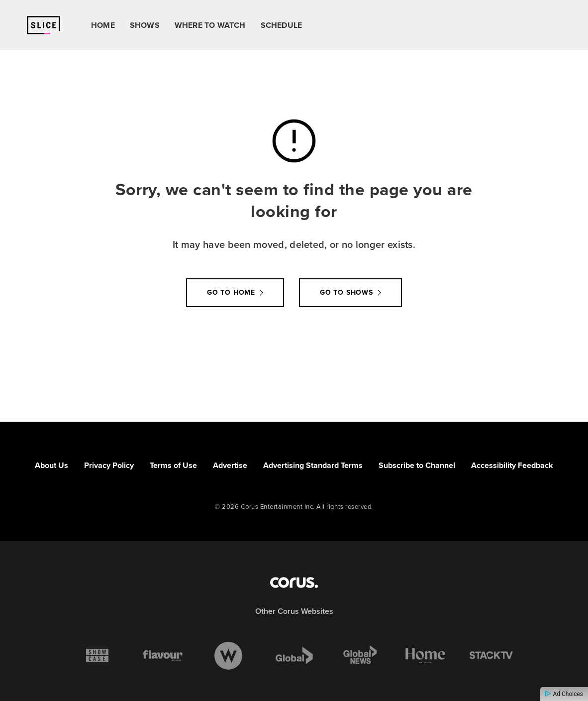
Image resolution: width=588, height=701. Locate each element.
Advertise (230, 465)
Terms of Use (173, 465)
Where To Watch (210, 25)
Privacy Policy (109, 465)
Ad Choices (564, 694)
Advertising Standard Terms (313, 465)
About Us (51, 465)
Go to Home (231, 292)
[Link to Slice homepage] (44, 25)
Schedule (282, 25)
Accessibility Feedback (512, 465)
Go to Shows (346, 292)
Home (103, 25)
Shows (145, 25)
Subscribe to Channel (417, 465)
